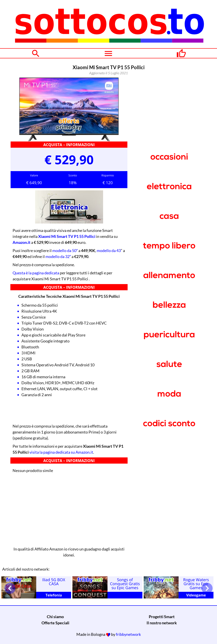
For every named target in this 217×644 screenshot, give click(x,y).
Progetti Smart (162, 617)
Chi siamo (55, 617)
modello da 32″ (58, 256)
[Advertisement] (69, 508)
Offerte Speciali (55, 623)
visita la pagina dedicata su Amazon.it (61, 452)
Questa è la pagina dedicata (36, 273)
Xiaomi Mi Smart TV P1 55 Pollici (67, 236)
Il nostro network (162, 623)
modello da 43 (109, 250)
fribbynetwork (128, 634)
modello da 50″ (65, 250)
